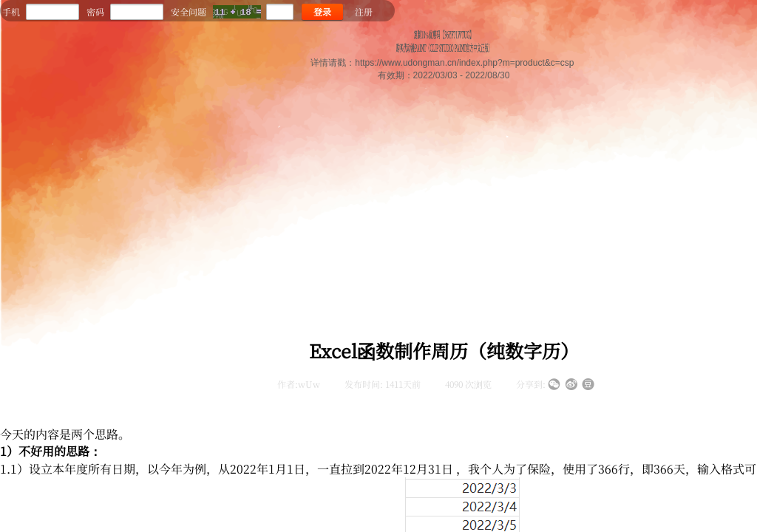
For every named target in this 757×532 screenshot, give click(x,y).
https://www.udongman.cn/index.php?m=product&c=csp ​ (466, 63)
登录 (322, 11)
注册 (364, 11)
